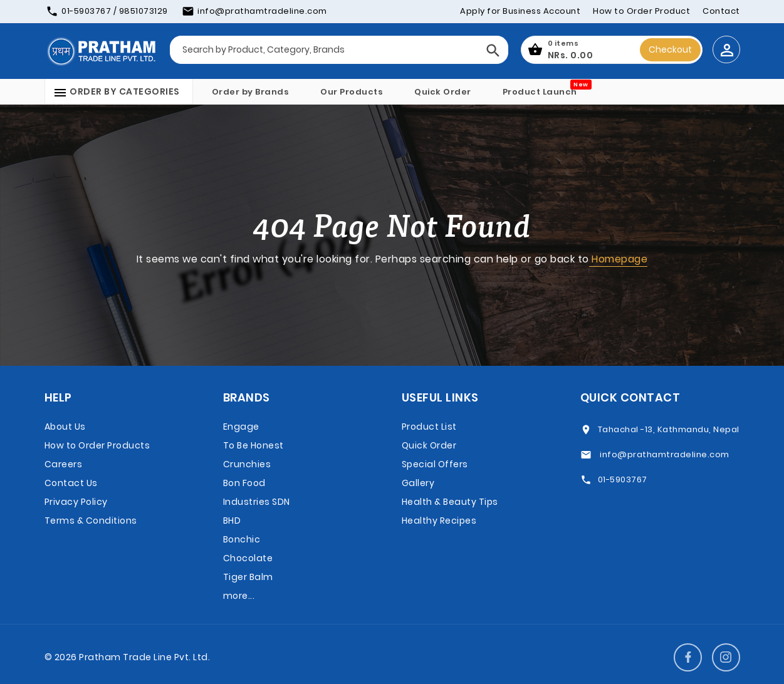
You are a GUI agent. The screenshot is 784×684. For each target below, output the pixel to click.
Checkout (670, 49)
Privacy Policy (76, 502)
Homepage (619, 259)
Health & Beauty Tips (450, 502)
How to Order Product (641, 11)
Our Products (352, 92)
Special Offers (435, 464)
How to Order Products (97, 445)
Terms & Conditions (91, 521)
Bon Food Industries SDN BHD (257, 502)
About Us (65, 427)
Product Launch (540, 92)
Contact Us (71, 483)
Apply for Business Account (520, 11)
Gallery (418, 483)
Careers (64, 464)
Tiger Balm (248, 577)
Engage (241, 427)
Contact (721, 11)
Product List (429, 427)
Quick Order (443, 92)
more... (239, 596)
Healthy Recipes (439, 521)
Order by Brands (251, 92)
